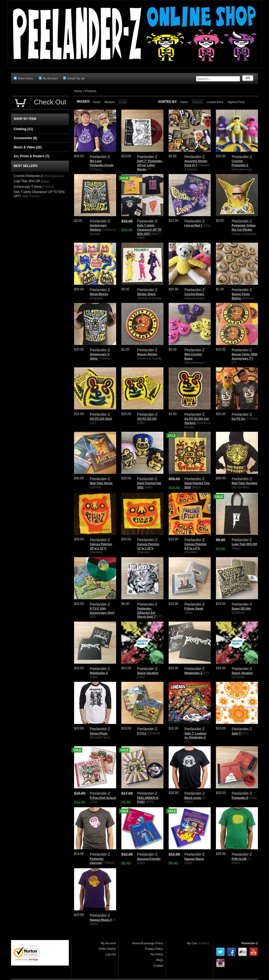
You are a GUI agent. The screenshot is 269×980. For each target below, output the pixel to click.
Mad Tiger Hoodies (245, 483)
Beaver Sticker (147, 354)
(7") (149, 169)
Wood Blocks (99, 294)
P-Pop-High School (103, 798)
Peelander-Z (240, 798)
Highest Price (236, 102)
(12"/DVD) (238, 677)
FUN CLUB (239, 859)
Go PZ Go (238, 419)
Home (78, 91)
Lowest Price (215, 102)
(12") (93, 423)
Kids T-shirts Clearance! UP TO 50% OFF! (149, 229)
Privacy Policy (154, 949)
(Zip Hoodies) (240, 487)
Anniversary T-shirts (28, 187)
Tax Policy (157, 954)
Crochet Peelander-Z (28, 176)
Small (97, 102)
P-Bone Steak (194, 608)
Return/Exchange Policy (148, 943)
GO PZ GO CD (147, 419)
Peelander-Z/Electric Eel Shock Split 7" (147, 613)
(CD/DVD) (238, 613)
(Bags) (196, 487)
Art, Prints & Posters (31, 156)
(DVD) (150, 802)
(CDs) (207, 225)
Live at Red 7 (193, 225)
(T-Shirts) (96, 169)
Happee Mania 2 (101, 920)
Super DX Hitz (241, 608)
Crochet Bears (194, 294)
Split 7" (237, 733)
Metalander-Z (99, 673)
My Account (48, 78)
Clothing (23, 129)
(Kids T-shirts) (30, 196)
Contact (158, 966)
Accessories (25, 138)
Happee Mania (194, 859)
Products (91, 91)
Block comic (193, 798)
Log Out (111, 954)
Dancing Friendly (149, 859)
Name (184, 102)
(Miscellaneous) (242, 169)
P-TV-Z (142, 733)
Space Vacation (148, 673)
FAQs (159, 960)
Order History (107, 949)
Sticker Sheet (146, 294)
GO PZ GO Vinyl (101, 419)
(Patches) (96, 552)
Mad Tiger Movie (101, 483)
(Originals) (97, 298)
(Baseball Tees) (100, 737)
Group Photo (99, 733)
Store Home (24, 78)
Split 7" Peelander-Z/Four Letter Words (150, 165)
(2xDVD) (95, 487)
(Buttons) (248, 298)
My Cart (192, 943)
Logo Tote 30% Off (244, 544)
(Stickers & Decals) (244, 234)
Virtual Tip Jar (74, 78)
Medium (110, 102)
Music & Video (28, 147)
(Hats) (148, 487)
